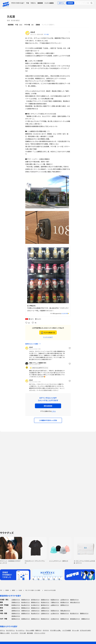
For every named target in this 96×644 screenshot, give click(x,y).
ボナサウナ (46, 630)
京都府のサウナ (26, 611)
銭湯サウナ (38, 630)
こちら (54, 411)
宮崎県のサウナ (65, 619)
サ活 (27, 3)
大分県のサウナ (55, 619)
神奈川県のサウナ (75, 602)
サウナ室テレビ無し (56, 630)
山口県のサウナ (55, 613)
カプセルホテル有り (85, 630)
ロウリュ (2, 630)
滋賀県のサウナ (16, 611)
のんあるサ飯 (65, 314)
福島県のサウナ (74, 600)
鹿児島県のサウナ (75, 619)
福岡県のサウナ (16, 619)
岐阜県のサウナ (16, 608)
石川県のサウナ (35, 605)
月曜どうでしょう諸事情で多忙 (38, 363)
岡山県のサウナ (35, 613)
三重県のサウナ (45, 608)
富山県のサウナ (26, 605)
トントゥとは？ (48, 337)
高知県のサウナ (16, 616)
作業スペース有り (5, 633)
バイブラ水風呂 (67, 630)
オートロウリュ (20, 630)
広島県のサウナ (45, 613)
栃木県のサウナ (26, 602)
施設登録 (40, 3)
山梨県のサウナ (55, 605)
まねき (33, 32)
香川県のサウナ (74, 613)
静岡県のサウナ (26, 608)
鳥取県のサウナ (16, 613)
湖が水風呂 (30, 633)
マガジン (33, 3)
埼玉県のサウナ (45, 602)
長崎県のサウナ (35, 619)
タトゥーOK (75, 630)
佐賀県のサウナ (26, 619)
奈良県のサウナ (55, 611)
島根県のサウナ (26, 613)
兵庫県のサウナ (45, 611)
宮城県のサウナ (45, 600)
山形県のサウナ (65, 600)
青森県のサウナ (26, 600)
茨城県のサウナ (16, 602)
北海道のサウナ (16, 600)
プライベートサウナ (40, 633)
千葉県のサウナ (55, 602)
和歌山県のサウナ (65, 611)
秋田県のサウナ (55, 600)
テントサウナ (15, 633)
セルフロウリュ (10, 630)
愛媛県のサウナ (84, 613)
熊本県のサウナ (45, 619)
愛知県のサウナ (35, 608)
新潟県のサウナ (16, 605)
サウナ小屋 (23, 633)
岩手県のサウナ (35, 600)
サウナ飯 (46, 34)
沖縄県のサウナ (85, 619)
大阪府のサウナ (35, 611)
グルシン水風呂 (30, 630)
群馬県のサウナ (35, 602)
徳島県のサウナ (65, 613)
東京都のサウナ (65, 602)
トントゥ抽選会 (49, 3)
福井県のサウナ (45, 605)
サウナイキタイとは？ (18, 3)
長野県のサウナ (65, 605)
